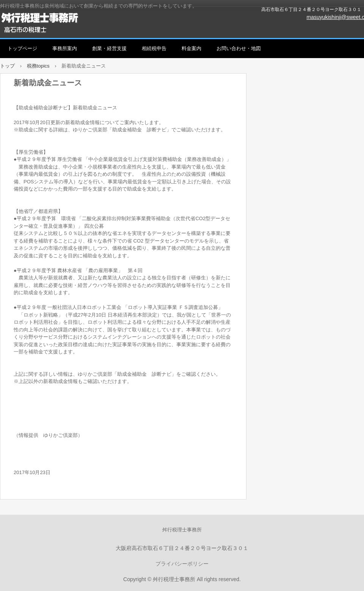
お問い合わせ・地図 (239, 48)
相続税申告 (154, 48)
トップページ (22, 48)
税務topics (38, 66)
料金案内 (191, 48)
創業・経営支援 (109, 48)
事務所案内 (65, 48)
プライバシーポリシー (182, 564)
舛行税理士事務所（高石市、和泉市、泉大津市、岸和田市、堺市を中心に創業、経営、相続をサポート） (87, 23)
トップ (7, 66)
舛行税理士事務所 (182, 530)
